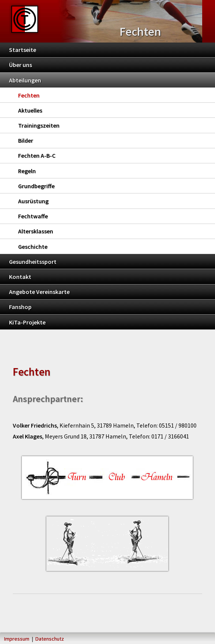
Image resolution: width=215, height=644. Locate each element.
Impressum (17, 639)
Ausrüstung (33, 201)
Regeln (27, 171)
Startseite (23, 50)
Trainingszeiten (39, 125)
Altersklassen (36, 231)
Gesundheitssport (33, 262)
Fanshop (20, 307)
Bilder (26, 140)
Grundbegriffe (36, 186)
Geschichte (33, 247)
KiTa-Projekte (27, 322)
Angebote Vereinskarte (39, 292)
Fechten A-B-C (37, 155)
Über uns (21, 65)
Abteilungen (25, 80)
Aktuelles (30, 110)
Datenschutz (50, 639)
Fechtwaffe (33, 216)
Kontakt (20, 277)
